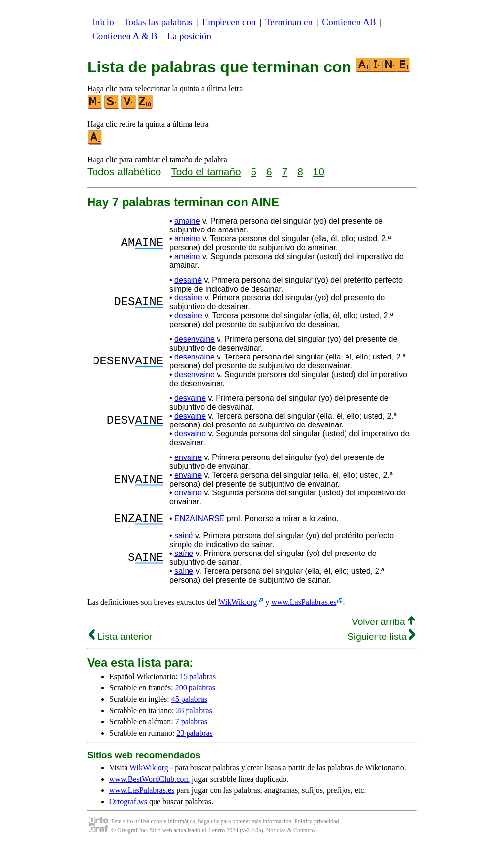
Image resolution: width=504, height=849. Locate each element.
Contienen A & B (125, 36)
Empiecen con (229, 22)
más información (271, 824)
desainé (188, 280)
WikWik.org (237, 605)
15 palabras (198, 679)
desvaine (190, 398)
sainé (184, 539)
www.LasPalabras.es (304, 605)
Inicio (103, 22)
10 (319, 172)
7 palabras (191, 725)
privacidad (327, 824)
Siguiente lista (381, 639)
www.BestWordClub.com (150, 782)
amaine (187, 221)
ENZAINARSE (199, 520)
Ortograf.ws (128, 804)
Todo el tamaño (206, 172)
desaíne (188, 298)
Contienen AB (349, 22)
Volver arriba (384, 625)
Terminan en (289, 22)
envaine (188, 457)
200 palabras (195, 691)
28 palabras (194, 713)
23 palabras (194, 736)
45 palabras (189, 702)
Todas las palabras (158, 22)
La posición (189, 36)
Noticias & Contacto (291, 833)
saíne (184, 556)
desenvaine (194, 339)
